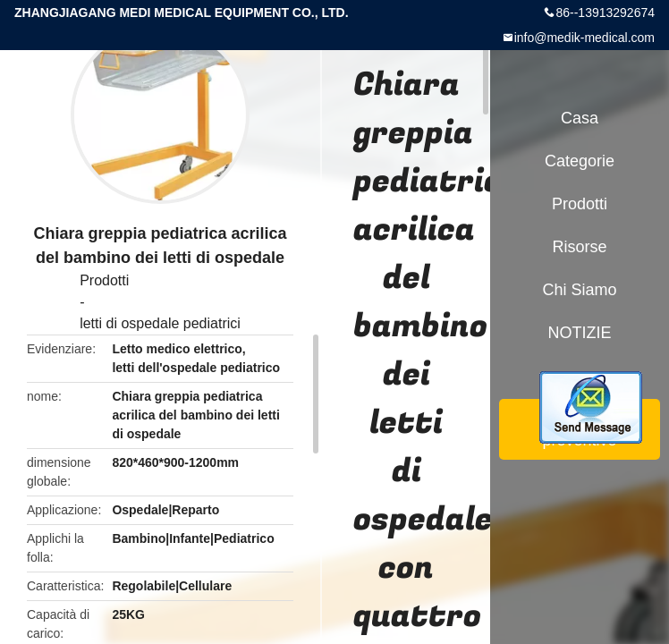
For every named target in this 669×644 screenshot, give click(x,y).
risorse (579, 247)
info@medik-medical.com (584, 38)
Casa (580, 118)
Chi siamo (579, 290)
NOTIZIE (580, 333)
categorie (580, 161)
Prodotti (104, 280)
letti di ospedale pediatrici (160, 323)
